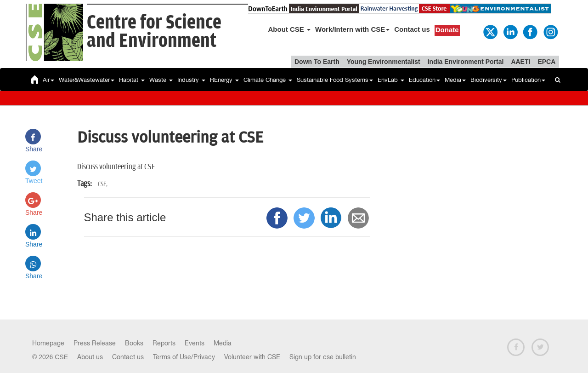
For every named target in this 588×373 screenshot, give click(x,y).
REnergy (224, 80)
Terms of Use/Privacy (184, 357)
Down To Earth (317, 62)
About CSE (290, 29)
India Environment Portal (466, 62)
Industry (191, 80)
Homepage (48, 343)
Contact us (412, 29)
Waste (161, 80)
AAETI (520, 62)
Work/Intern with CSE (352, 29)
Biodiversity (489, 80)
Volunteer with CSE (252, 357)
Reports (164, 343)
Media (455, 80)
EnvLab (391, 80)
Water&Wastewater (87, 80)
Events (195, 343)
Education (424, 80)
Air (48, 80)
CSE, (103, 184)
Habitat (132, 80)
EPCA (546, 62)
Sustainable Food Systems (335, 80)
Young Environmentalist (384, 62)
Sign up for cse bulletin (323, 357)
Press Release (95, 343)
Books (134, 343)
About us (90, 357)
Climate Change (268, 80)
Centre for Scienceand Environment (154, 32)
